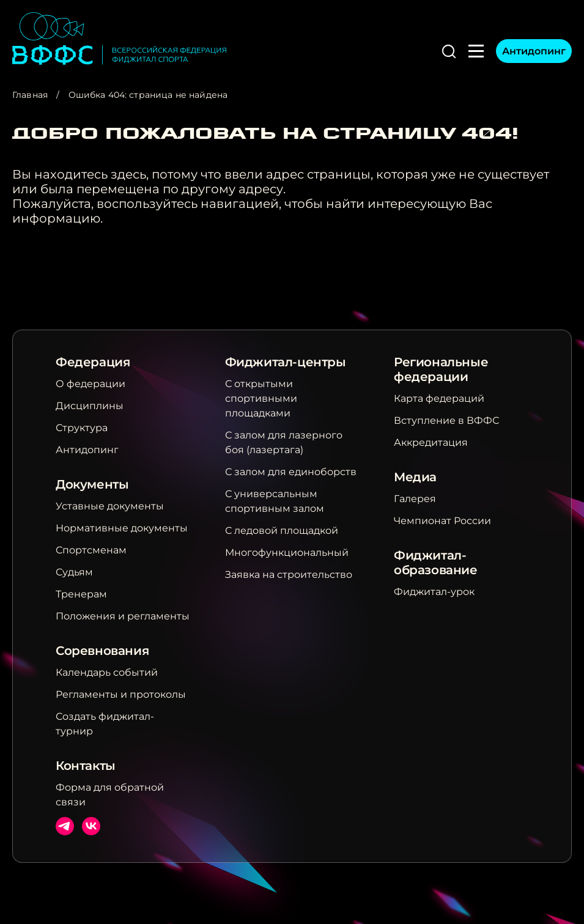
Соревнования (102, 651)
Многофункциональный (287, 553)
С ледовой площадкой (282, 530)
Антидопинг (534, 51)
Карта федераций (439, 398)
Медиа (415, 477)
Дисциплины (90, 406)
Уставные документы (110, 506)
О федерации (91, 384)
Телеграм (65, 826)
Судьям (74, 572)
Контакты (86, 766)
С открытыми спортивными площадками (261, 398)
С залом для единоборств (291, 472)
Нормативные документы (122, 528)
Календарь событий (107, 672)
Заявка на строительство (289, 575)
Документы (92, 484)
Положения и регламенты (123, 616)
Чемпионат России (442, 521)
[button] (449, 51)
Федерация (93, 362)
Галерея (415, 499)
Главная (30, 95)
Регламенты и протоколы (121, 694)
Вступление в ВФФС (446, 420)
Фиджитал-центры (286, 362)
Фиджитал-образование (436, 563)
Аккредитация (431, 442)
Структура (82, 428)
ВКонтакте (91, 826)
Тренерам (81, 594)
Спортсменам (91, 550)
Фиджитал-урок (434, 592)
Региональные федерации (441, 369)
